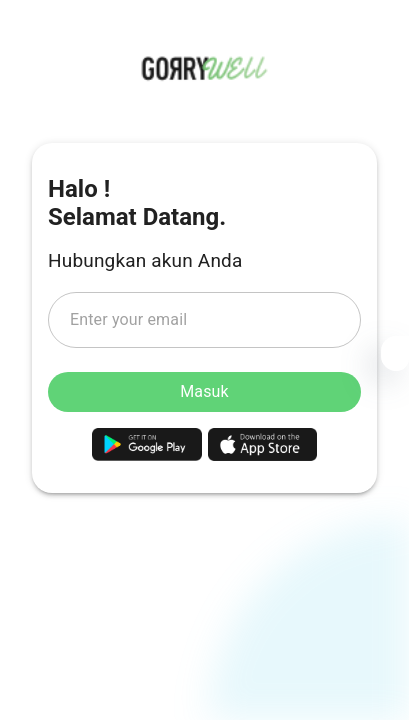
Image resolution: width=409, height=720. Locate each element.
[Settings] (395, 357)
